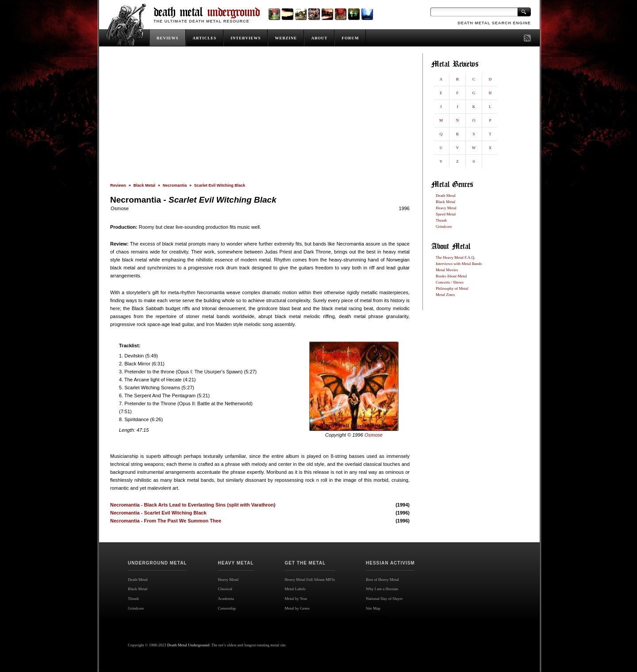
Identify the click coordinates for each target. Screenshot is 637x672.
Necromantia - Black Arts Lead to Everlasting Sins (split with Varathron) (193, 505)
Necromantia (175, 185)
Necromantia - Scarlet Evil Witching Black (158, 513)
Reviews (118, 185)
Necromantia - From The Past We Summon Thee (166, 521)
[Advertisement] (260, 118)
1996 (404, 208)
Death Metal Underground (188, 645)
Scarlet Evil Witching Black (220, 185)
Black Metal (145, 185)
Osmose (120, 208)
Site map (376, 618)
